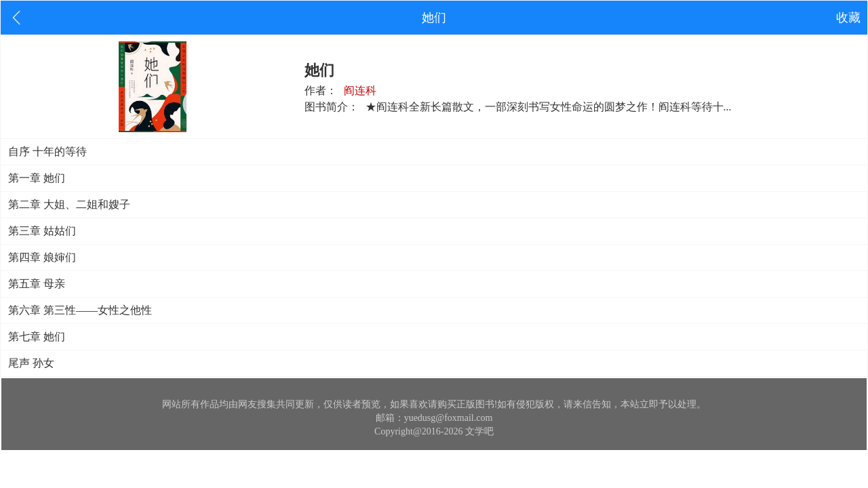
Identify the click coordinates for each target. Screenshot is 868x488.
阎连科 (360, 90)
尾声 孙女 (31, 363)
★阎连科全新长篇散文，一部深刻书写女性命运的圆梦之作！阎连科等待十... (549, 107)
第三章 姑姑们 (42, 231)
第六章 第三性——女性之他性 (80, 310)
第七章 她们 (37, 337)
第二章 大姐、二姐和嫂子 (69, 204)
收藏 (848, 18)
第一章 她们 (37, 178)
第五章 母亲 (37, 284)
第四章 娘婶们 (42, 257)
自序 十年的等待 (47, 151)
